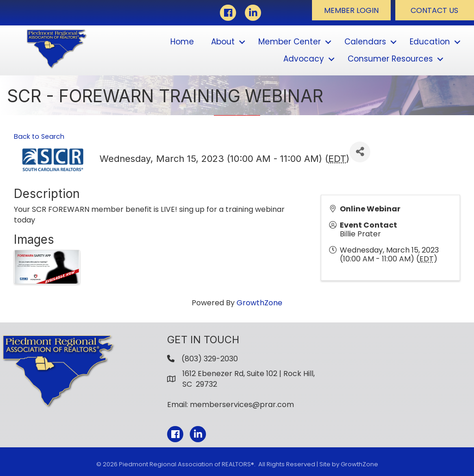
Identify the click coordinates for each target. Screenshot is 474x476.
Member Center (290, 42)
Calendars (365, 42)
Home (182, 42)
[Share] (360, 152)
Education (430, 42)
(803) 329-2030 (210, 359)
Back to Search (39, 136)
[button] (351, 10)
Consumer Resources (390, 59)
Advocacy (304, 59)
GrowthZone (259, 303)
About (223, 42)
